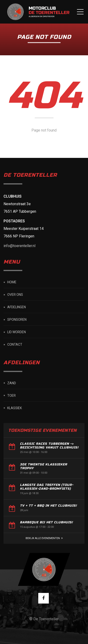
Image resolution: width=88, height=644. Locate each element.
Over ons (15, 295)
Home (12, 282)
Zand (12, 383)
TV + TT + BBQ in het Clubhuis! (48, 506)
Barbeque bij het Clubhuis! (46, 522)
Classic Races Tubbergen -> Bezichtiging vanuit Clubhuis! (49, 446)
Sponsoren (17, 320)
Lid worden (17, 332)
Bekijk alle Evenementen (43, 538)
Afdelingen (17, 307)
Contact (15, 344)
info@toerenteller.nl (19, 246)
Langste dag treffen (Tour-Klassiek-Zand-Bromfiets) (47, 487)
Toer (11, 395)
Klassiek (15, 408)
